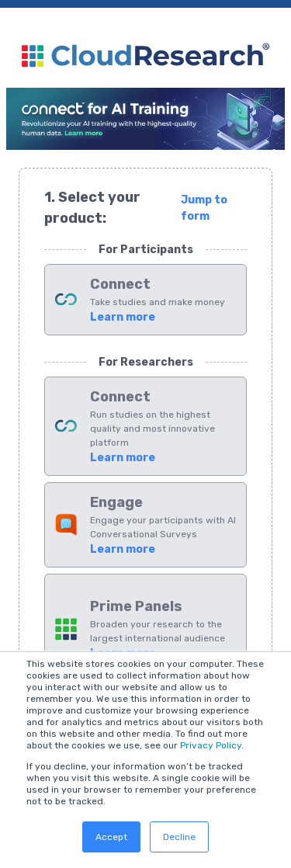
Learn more (123, 317)
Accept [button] (111, 837)
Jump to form (204, 208)
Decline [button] (179, 837)
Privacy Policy (211, 745)
